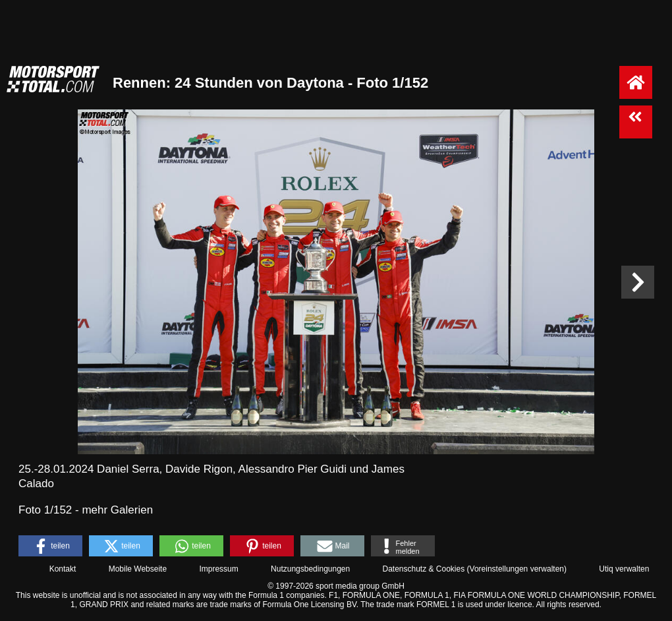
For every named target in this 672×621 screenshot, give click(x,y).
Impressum (218, 569)
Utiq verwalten (624, 569)
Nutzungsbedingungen (310, 569)
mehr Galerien (117, 510)
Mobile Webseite (138, 569)
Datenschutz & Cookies (423, 569)
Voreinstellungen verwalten (517, 569)
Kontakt (63, 569)
